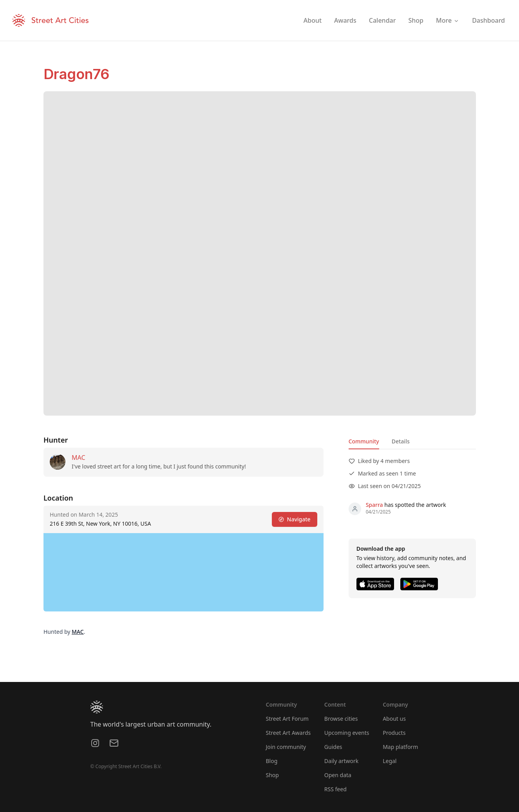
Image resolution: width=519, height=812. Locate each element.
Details (400, 441)
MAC (79, 458)
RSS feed (335, 789)
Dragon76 (76, 74)
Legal (390, 761)
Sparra (374, 505)
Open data (338, 775)
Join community (286, 747)
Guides (333, 747)
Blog (272, 761)
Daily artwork (342, 761)
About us (394, 719)
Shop (272, 775)
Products (394, 733)
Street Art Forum (287, 719)
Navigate (294, 519)
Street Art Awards (288, 733)
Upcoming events (347, 733)
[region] (184, 572)
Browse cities (341, 719)
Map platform (400, 747)
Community (363, 441)
